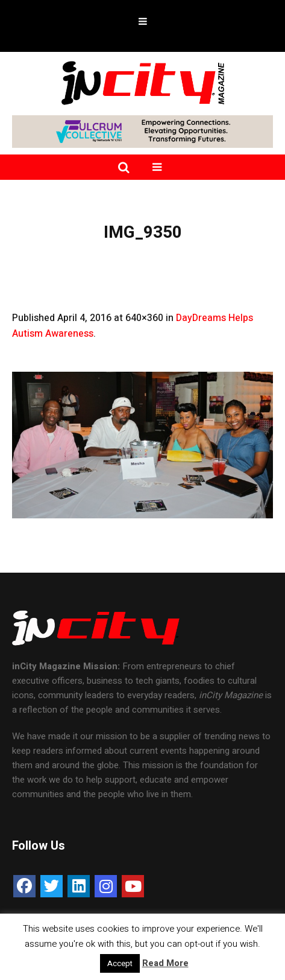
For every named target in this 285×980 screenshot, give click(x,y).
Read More (165, 963)
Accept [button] (120, 963)
